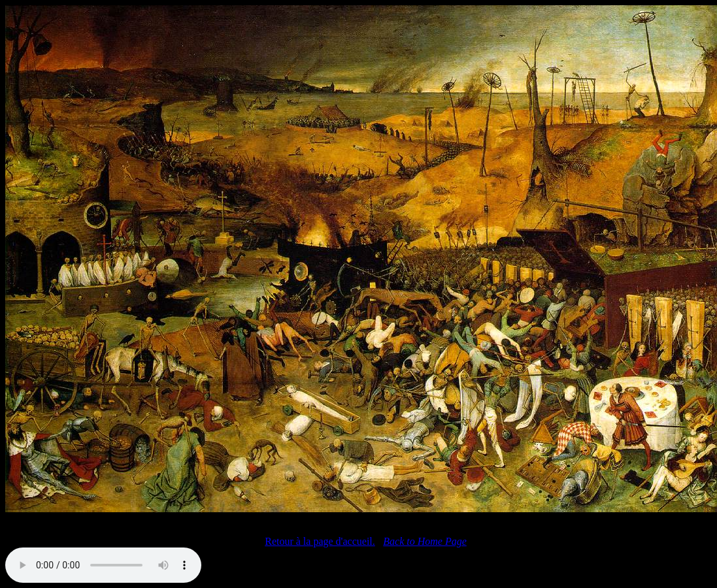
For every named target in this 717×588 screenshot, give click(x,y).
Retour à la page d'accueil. (320, 541)
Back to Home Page (425, 541)
